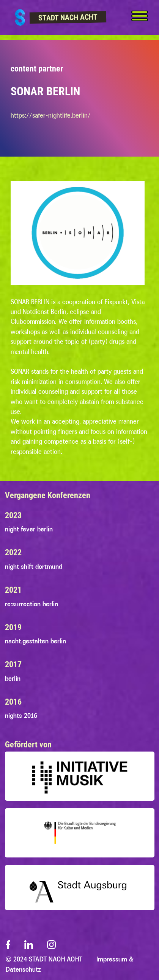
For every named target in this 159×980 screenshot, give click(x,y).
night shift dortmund (34, 567)
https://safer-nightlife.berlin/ (51, 115)
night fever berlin (29, 529)
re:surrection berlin (31, 604)
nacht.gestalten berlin (35, 641)
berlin (13, 679)
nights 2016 (21, 716)
